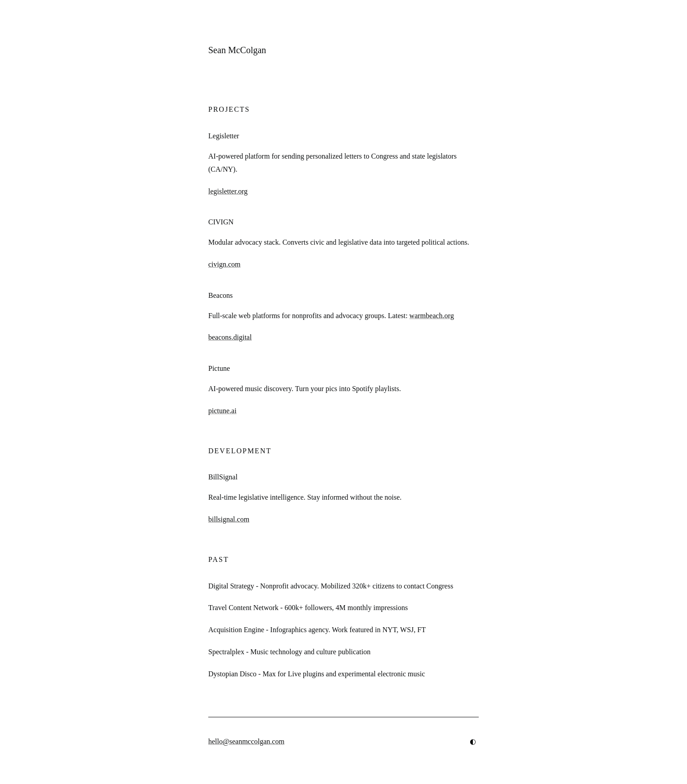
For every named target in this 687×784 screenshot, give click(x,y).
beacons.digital (230, 337)
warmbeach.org (432, 316)
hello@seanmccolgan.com (246, 741)
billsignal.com (229, 519)
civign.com (224, 264)
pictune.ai (222, 411)
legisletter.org (228, 191)
